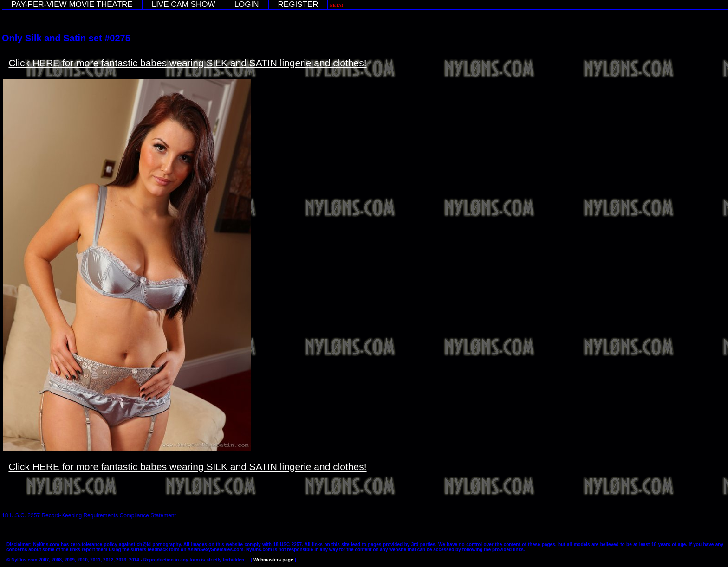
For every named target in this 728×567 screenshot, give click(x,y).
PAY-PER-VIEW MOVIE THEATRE (72, 4)
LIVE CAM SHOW (184, 4)
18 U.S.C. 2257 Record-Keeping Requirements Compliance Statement (89, 515)
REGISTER (298, 4)
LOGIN (247, 4)
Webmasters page (273, 560)
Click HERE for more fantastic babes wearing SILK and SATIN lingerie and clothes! (187, 63)
